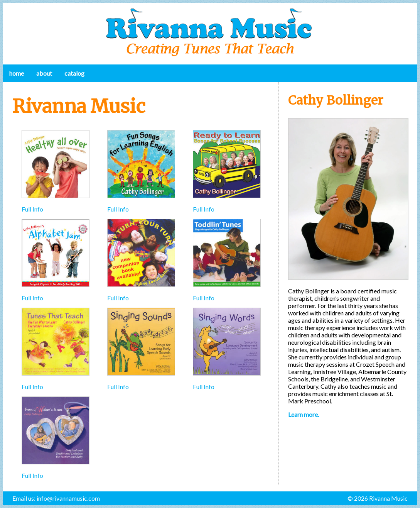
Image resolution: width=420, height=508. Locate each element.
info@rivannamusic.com (68, 498)
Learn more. (304, 414)
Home (17, 73)
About (44, 73)
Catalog (74, 73)
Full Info (32, 209)
